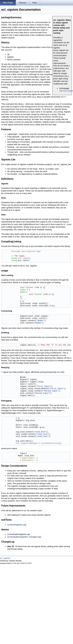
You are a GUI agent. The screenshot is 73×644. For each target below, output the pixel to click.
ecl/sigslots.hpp (31, 252)
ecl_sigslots (5, 558)
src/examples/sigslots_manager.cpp (24, 537)
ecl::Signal (24, 258)
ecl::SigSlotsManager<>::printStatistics (37, 443)
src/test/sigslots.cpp (17, 525)
